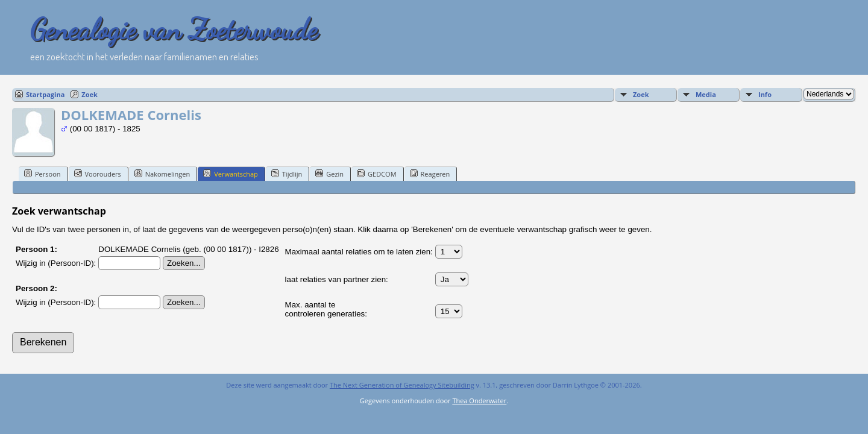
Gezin (329, 174)
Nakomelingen (162, 174)
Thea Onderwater (479, 401)
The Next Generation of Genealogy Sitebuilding (402, 385)
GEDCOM (376, 174)
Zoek (90, 94)
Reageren (430, 174)
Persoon (42, 174)
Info (765, 94)
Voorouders (98, 174)
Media (706, 94)
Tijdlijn (287, 174)
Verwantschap (231, 174)
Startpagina (45, 94)
